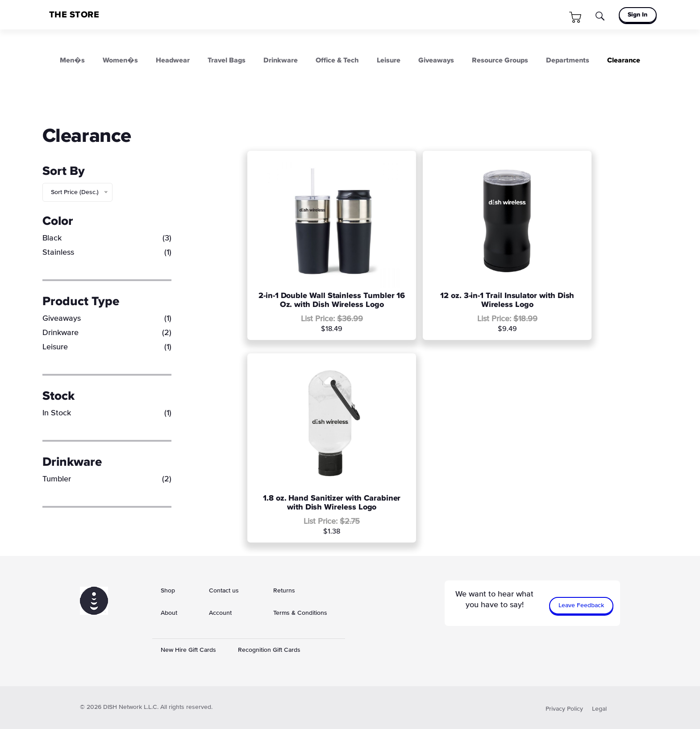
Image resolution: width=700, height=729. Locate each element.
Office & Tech (337, 60)
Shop (168, 591)
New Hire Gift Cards (188, 650)
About (169, 613)
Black (107, 238)
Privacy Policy (564, 709)
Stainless (107, 253)
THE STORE (74, 15)
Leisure (389, 60)
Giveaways (436, 60)
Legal (599, 709)
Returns (284, 591)
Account (220, 613)
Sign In (637, 15)
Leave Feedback (581, 605)
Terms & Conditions (300, 613)
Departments (568, 60)
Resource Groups (500, 60)
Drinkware (281, 60)
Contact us (224, 591)
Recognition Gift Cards (269, 650)
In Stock (107, 413)
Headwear (173, 60)
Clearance (624, 60)
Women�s (120, 60)
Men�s (72, 60)
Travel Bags (227, 60)
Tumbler (107, 479)
